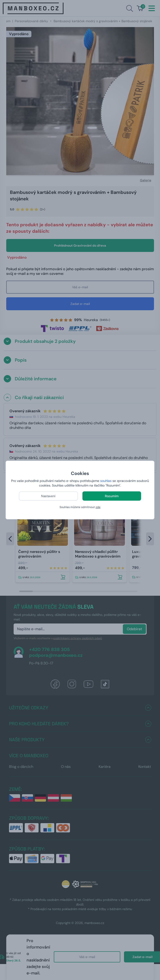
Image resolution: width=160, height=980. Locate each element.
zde (98, 507)
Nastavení (48, 496)
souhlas (106, 481)
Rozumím (112, 496)
